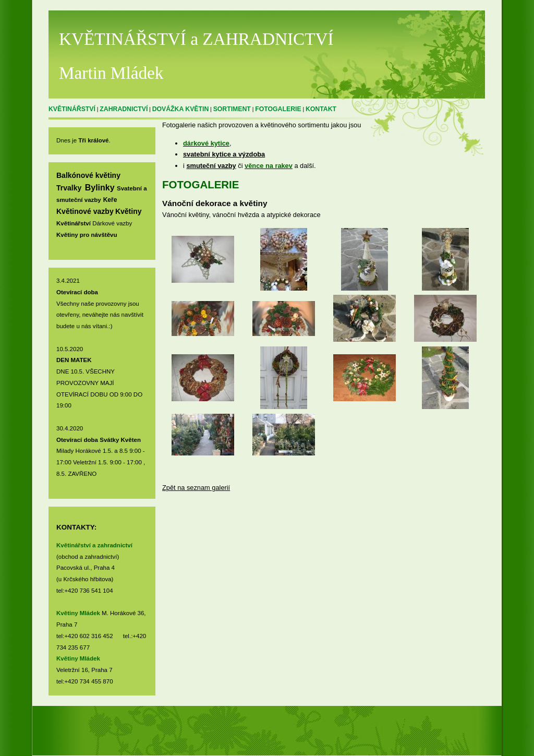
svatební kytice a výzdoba (224, 154)
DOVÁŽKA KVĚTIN (181, 109)
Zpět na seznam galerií (196, 488)
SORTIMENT (232, 109)
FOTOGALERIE (278, 109)
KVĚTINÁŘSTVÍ (72, 109)
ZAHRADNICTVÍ (124, 109)
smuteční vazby (211, 166)
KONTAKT (321, 109)
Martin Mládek (111, 73)
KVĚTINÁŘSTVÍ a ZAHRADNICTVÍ (196, 39)
